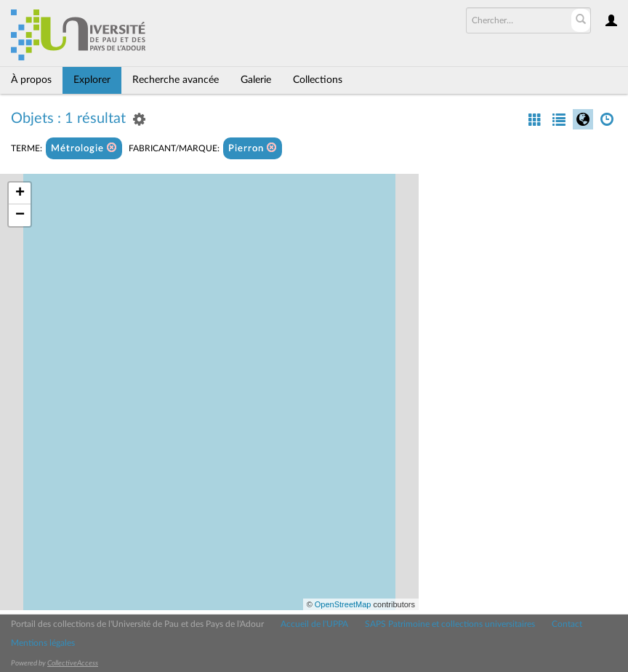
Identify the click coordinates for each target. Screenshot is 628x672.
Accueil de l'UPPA (314, 624)
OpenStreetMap (343, 604)
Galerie (256, 80)
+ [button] (20, 193)
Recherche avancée (176, 80)
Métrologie (84, 148)
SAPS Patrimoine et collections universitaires (450, 624)
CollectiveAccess (73, 663)
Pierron (253, 148)
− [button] (20, 215)
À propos (31, 80)
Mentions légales (43, 643)
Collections (318, 80)
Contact (567, 624)
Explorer (92, 80)
